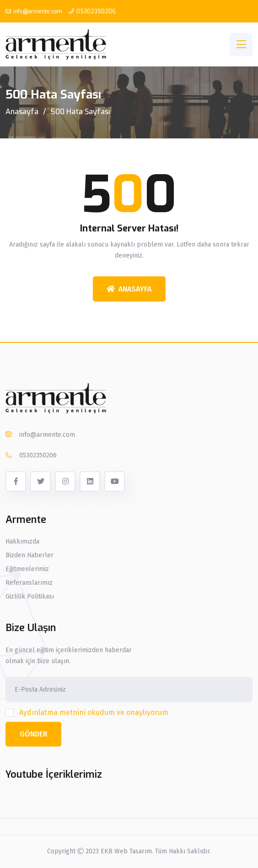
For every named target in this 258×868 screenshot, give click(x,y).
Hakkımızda (22, 542)
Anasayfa (22, 112)
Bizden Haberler (30, 555)
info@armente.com (38, 11)
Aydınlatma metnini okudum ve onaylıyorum (94, 712)
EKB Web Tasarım (126, 851)
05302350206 (96, 11)
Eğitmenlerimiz (27, 569)
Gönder (34, 734)
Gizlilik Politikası (30, 597)
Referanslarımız (29, 583)
